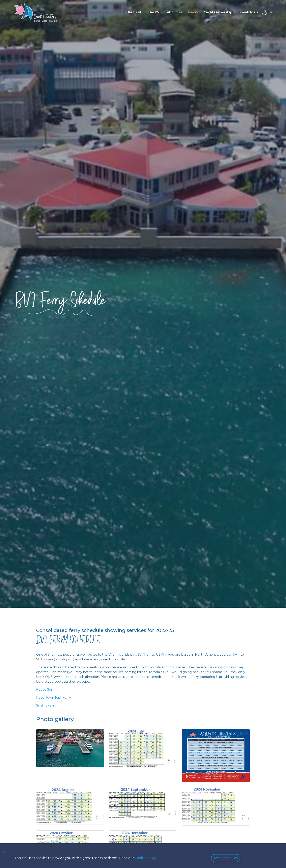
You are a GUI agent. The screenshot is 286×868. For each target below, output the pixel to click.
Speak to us (249, 12)
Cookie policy (145, 858)
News (193, 12)
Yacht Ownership (219, 12)
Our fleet (134, 12)
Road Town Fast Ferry (54, 697)
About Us (175, 12)
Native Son (45, 690)
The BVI (154, 12)
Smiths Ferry (46, 705)
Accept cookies (226, 858)
